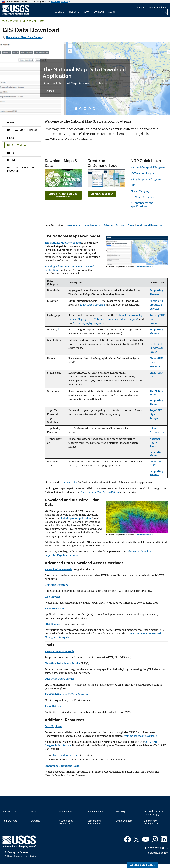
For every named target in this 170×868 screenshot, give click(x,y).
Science (59, 12)
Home (11, 123)
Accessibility (9, 812)
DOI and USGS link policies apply (154, 813)
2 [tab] (81, 109)
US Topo (136, 185)
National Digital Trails (155, 442)
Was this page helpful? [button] (143, 865)
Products (74, 12)
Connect (99, 12)
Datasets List (69, 483)
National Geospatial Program (21, 169)
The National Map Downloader (63, 243)
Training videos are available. (140, 736)
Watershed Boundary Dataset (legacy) (116, 319)
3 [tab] (85, 109)
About (112, 12)
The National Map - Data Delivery (24, 21)
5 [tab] (94, 109)
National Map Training (22, 130)
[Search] (165, 12)
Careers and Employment (94, 822)
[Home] (16, 14)
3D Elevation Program (143, 173)
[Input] (148, 12)
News (86, 12)
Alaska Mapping (140, 191)
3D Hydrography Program (146, 179)
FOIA (34, 812)
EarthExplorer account (66, 755)
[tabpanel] (85, 78)
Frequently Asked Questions (151, 7)
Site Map (121, 812)
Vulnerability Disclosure (66, 822)
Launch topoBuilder (102, 194)
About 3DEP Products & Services (157, 305)
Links (11, 138)
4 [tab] (89, 109)
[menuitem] (59, 10)
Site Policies (66, 812)
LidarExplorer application (76, 518)
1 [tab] (76, 109)
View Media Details (144, 267)
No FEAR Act (10, 821)
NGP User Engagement (144, 197)
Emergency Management (151, 822)
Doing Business (124, 821)
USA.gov (35, 821)
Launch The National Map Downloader (63, 195)
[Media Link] (137, 251)
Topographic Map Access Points (100, 492)
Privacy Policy (95, 812)
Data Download (17, 145)
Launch (50, 91)
